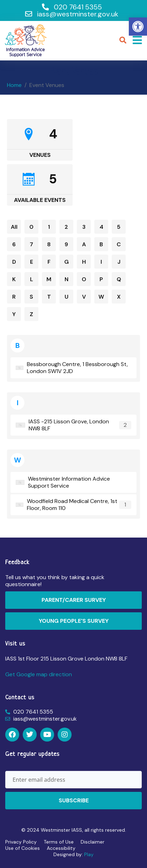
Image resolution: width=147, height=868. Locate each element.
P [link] (101, 279)
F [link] (49, 262)
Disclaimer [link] (93, 842)
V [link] (84, 297)
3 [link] (84, 227)
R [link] (14, 297)
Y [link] (14, 314)
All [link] (14, 227)
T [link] (49, 297)
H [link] (84, 262)
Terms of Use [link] (59, 842)
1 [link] (49, 227)
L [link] (32, 279)
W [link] (101, 297)
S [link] (31, 297)
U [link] (67, 297)
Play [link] (89, 854)
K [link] (14, 279)
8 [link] (49, 244)
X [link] (119, 297)
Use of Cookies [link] (23, 848)
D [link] (14, 262)
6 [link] (14, 244)
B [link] (101, 244)
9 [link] (66, 244)
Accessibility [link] (61, 848)
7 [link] (31, 244)
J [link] (119, 262)
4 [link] (101, 227)
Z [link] (31, 314)
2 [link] (66, 227)
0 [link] (31, 227)
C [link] (119, 244)
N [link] (67, 279)
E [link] (32, 262)
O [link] (84, 279)
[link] (138, 27)
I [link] (101, 262)
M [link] (49, 279)
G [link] (67, 262)
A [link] (84, 244)
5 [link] (119, 227)
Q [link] (119, 279)
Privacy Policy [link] (21, 842)
